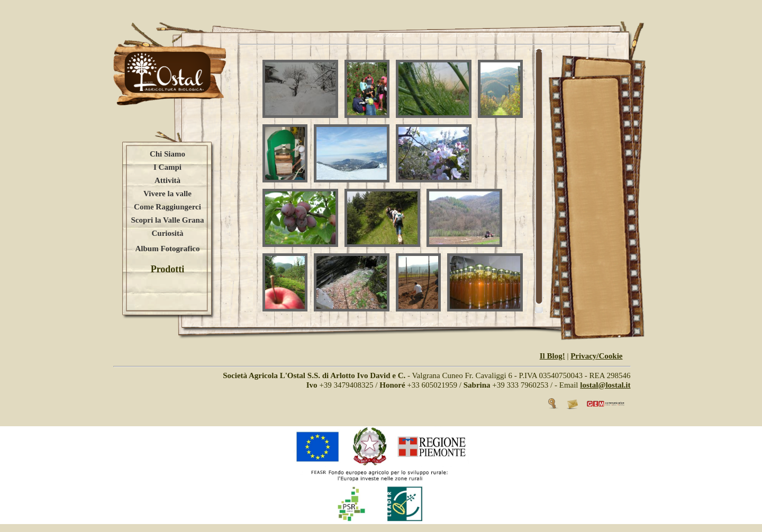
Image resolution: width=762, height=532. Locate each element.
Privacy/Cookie (596, 356)
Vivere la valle (167, 194)
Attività (167, 180)
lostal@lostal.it (605, 385)
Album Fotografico (167, 249)
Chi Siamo (167, 154)
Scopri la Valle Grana (168, 220)
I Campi (167, 167)
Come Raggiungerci (167, 207)
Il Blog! (552, 356)
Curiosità (168, 233)
